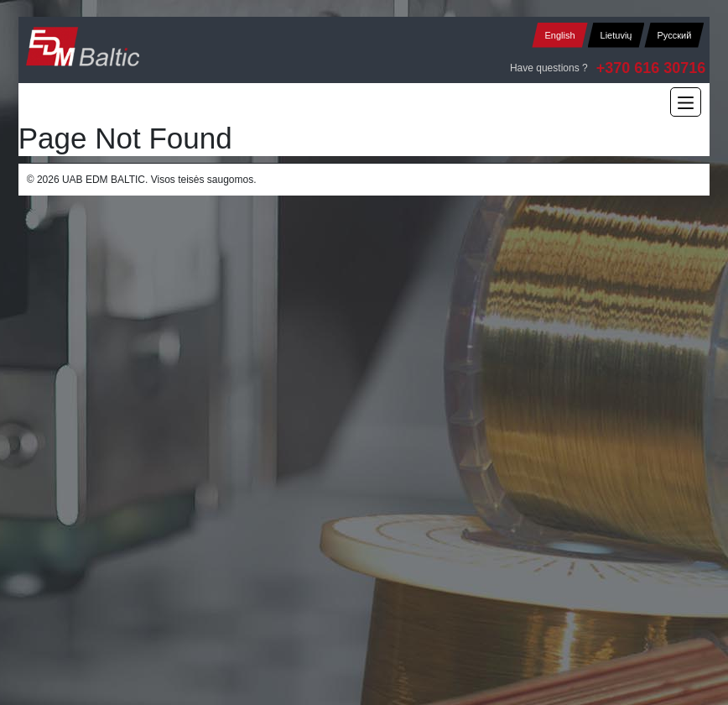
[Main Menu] (686, 102)
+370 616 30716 (651, 68)
